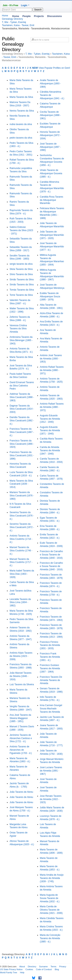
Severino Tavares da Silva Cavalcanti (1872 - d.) (22, 527)
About (22, 966)
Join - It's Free (10, 5)
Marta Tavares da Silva (21, 97)
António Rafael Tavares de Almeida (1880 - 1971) (52, 370)
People (27, 16)
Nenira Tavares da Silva (22, 111)
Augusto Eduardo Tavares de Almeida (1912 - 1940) (50, 419)
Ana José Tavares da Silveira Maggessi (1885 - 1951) (20, 718)
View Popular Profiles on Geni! (51, 68)
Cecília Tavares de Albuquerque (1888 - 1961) (50, 115)
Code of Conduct (44, 969)
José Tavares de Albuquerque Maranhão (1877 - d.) (52, 247)
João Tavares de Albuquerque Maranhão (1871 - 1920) (52, 235)
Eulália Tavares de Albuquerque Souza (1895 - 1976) (50, 297)
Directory (32, 966)
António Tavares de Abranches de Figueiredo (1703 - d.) (21, 750)
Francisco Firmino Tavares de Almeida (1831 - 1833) (50, 645)
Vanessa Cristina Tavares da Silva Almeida (18, 329)
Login (24, 5)
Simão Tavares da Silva (22, 280)
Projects (39, 16)
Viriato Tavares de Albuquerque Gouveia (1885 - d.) (51, 173)
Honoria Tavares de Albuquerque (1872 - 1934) (50, 135)
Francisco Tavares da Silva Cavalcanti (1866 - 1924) (22, 444)
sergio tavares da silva (21, 264)
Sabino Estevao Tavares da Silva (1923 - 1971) (21, 230)
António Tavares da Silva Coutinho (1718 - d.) (21, 539)
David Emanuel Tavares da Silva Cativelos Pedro (22, 386)
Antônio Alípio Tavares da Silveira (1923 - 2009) (21, 656)
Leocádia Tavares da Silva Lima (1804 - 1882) (20, 602)
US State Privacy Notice (11, 969)
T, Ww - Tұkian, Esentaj (38, 54)
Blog (57, 969)
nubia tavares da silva (21, 124)
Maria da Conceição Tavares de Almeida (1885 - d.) (50, 938)
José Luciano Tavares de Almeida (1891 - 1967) (51, 771)
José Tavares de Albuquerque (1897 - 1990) (50, 147)
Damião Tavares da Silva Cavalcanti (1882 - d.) (22, 421)
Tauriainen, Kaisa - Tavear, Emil (18, 25)
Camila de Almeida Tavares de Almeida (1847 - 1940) (50, 450)
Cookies (29, 969)
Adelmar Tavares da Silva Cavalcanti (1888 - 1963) (22, 397)
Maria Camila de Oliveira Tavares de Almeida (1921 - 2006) (51, 910)
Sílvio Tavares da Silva (21, 274)
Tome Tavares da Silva (21, 295)
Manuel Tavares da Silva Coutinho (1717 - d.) (21, 562)
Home (16, 16)
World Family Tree (9, 972)
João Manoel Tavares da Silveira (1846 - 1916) (21, 676)
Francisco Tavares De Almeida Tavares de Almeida (51, 680)
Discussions (54, 16)
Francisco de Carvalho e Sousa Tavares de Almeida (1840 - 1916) (51, 555)
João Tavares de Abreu (21, 792)
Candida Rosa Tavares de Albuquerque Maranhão (52, 200)
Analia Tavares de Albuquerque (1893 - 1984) (50, 84)
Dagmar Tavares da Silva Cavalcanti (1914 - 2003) (22, 409)
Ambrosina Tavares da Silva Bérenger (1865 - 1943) (21, 340)
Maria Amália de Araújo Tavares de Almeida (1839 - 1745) (52, 878)
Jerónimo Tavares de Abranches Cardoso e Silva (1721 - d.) (21, 738)
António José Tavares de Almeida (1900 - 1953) (51, 359)
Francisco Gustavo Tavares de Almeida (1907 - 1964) (50, 668)
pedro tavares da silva (21, 138)
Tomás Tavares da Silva (22, 290)
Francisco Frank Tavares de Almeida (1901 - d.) (50, 657)
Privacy (63, 966)
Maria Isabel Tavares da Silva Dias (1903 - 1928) (22, 574)
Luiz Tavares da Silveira (22, 684)
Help (22, 972)
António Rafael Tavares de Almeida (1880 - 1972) (52, 407)
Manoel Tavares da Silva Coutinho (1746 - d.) (21, 551)
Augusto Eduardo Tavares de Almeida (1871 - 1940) (50, 430)
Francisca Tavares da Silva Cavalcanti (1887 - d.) (22, 432)
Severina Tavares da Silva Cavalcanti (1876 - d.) (22, 516)
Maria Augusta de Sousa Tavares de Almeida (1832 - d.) (50, 898)
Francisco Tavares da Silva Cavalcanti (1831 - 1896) (22, 455)
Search (38, 10)
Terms (53, 966)
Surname (43, 966)
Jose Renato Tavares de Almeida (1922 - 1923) (51, 799)
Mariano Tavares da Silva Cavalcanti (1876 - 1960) (22, 496)
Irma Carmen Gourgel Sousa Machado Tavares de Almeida (51, 709)
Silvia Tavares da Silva (21, 269)
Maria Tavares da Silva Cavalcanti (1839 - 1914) (21, 484)
